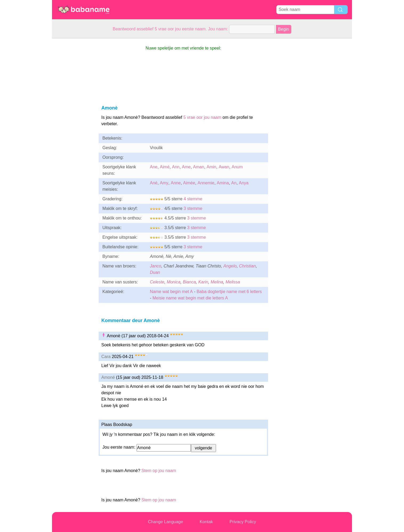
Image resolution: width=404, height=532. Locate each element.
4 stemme (193, 199)
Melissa (233, 282)
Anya (244, 183)
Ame (186, 167)
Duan (155, 272)
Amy (164, 183)
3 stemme (193, 208)
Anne (176, 183)
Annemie (206, 183)
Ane (154, 167)
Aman (199, 167)
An (234, 183)
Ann (176, 167)
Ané (154, 183)
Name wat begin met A (171, 292)
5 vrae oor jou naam (202, 117)
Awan (224, 167)
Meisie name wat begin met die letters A (190, 298)
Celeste (157, 282)
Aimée (189, 183)
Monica (174, 282)
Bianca (189, 282)
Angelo (230, 266)
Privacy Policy (243, 522)
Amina (223, 183)
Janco (156, 266)
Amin (211, 167)
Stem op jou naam (159, 471)
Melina (217, 282)
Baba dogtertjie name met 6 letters (229, 292)
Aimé (165, 167)
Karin (203, 282)
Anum (237, 167)
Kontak (206, 522)
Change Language (166, 522)
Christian (247, 266)
